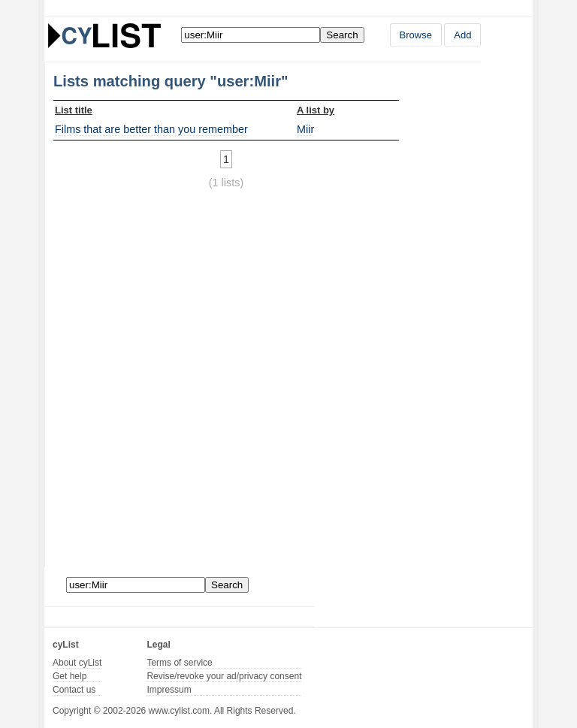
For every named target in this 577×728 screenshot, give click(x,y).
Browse (416, 35)
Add (462, 35)
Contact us (74, 690)
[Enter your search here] (251, 35)
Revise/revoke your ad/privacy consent (224, 676)
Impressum (169, 690)
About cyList (77, 663)
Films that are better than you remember (151, 129)
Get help (69, 676)
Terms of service (179, 663)
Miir (305, 129)
